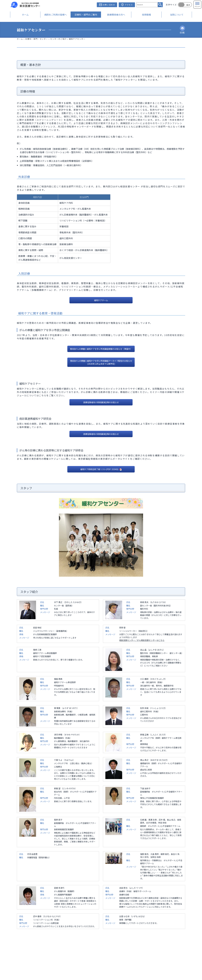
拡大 (188, 5)
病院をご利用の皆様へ (56, 15)
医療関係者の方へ (116, 15)
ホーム (25, 15)
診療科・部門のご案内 (86, 15)
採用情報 (146, 15)
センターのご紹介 (58, 39)
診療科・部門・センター (37, 39)
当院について (177, 15)
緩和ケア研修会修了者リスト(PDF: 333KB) (100, 469)
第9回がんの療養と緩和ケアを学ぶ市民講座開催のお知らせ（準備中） (101, 349)
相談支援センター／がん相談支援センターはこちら (142, 640)
